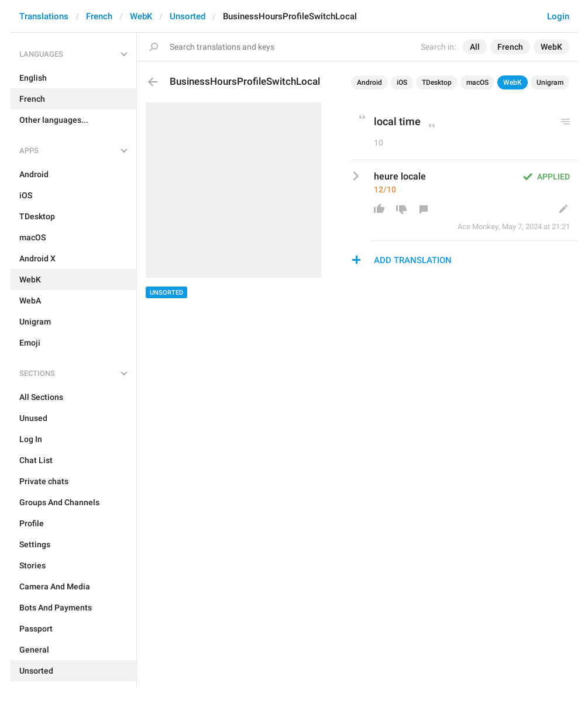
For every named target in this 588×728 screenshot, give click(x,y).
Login (558, 16)
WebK (141, 16)
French (99, 16)
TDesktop (437, 82)
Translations (44, 16)
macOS (477, 82)
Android (369, 82)
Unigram (550, 82)
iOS (402, 82)
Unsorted (188, 16)
